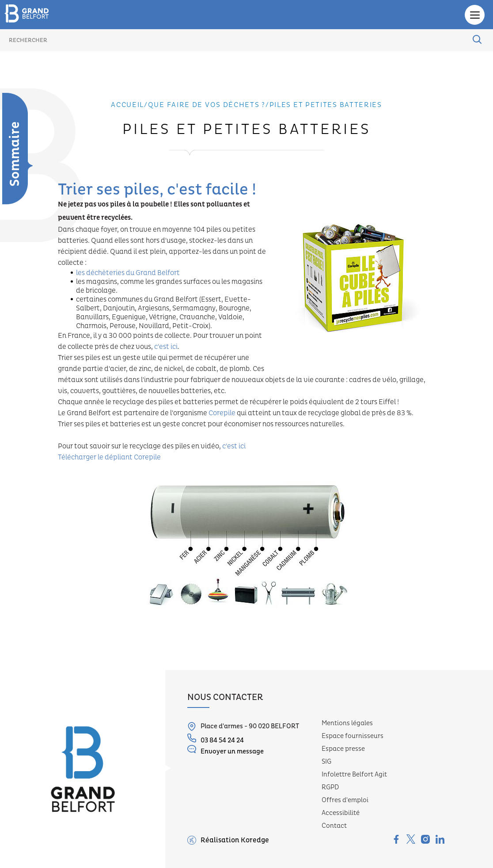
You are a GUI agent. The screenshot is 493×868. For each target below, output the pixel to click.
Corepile (222, 413)
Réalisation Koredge (228, 840)
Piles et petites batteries (326, 105)
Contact (334, 826)
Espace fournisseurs (353, 736)
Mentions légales (347, 723)
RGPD (330, 787)
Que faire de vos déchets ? (207, 105)
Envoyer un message (226, 750)
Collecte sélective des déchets (11, 239)
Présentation (11, 212)
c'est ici (166, 347)
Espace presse (343, 749)
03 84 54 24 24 (216, 739)
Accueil (127, 105)
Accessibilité (341, 813)
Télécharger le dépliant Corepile (109, 457)
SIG (326, 762)
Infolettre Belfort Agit (354, 774)
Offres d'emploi (345, 800)
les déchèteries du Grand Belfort (128, 273)
